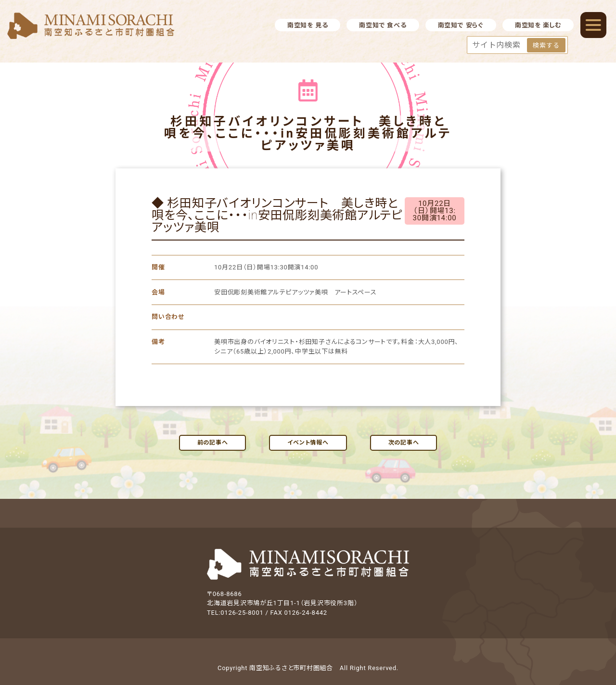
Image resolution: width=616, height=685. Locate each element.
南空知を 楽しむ (538, 25)
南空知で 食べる (383, 25)
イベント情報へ (308, 443)
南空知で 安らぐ (461, 25)
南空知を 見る (308, 25)
